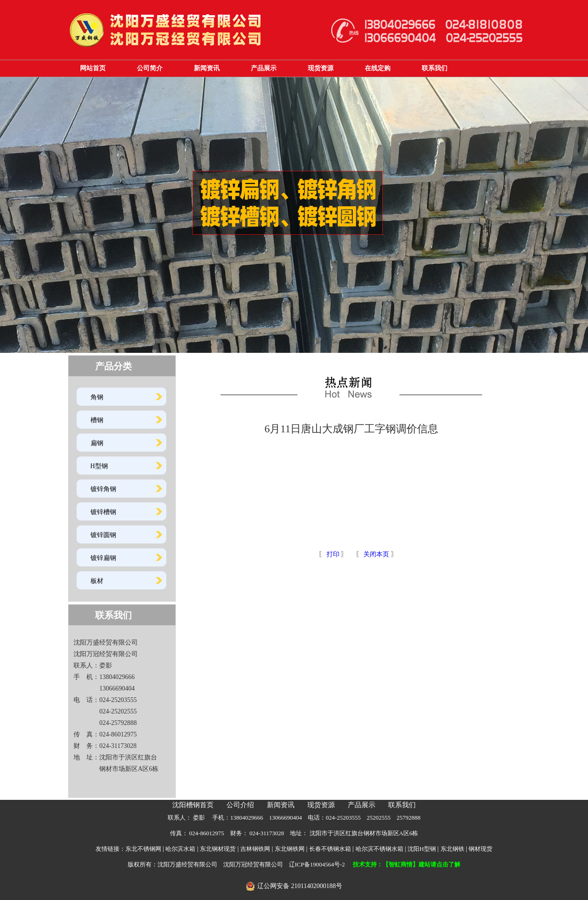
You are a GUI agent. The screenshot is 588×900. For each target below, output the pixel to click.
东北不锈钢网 (143, 849)
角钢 (97, 397)
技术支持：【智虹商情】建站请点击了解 (407, 864)
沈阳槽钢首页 (193, 805)
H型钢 (99, 466)
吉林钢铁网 (255, 849)
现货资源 (321, 68)
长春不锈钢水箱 (330, 849)
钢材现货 (481, 849)
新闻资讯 (207, 68)
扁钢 (97, 443)
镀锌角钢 (103, 489)
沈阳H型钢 (421, 849)
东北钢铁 (452, 849)
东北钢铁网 (290, 849)
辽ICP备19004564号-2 (317, 864)
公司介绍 (240, 805)
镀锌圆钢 (103, 535)
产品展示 (264, 68)
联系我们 (435, 68)
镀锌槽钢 (103, 512)
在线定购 (378, 68)
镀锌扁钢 (103, 558)
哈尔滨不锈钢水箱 (379, 849)
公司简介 (150, 68)
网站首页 (93, 68)
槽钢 (97, 420)
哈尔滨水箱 (180, 849)
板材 (97, 581)
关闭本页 (376, 554)
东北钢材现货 (218, 849)
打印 (332, 554)
